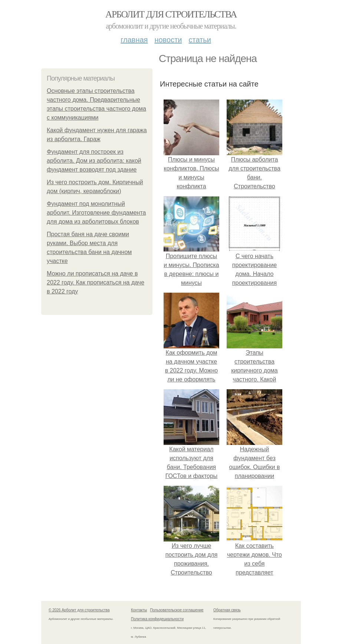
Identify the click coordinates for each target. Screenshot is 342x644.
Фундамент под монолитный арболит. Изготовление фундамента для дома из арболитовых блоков (96, 213)
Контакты (139, 610)
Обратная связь (227, 610)
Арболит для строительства (171, 14)
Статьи (200, 40)
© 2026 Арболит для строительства (79, 610)
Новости (168, 40)
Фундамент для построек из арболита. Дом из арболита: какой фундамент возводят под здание (94, 161)
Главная (134, 40)
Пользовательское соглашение (177, 610)
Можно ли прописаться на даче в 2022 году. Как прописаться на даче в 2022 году (96, 282)
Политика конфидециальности (157, 619)
